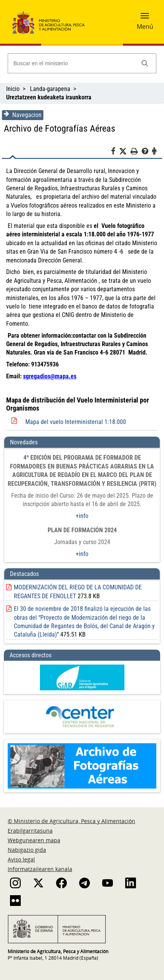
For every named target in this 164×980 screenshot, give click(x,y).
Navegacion (23, 115)
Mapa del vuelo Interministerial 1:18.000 (76, 422)
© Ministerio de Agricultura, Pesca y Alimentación (71, 821)
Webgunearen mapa (34, 840)
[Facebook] (115, 152)
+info (82, 516)
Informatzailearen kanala (40, 869)
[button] (145, 18)
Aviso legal (21, 859)
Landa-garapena (50, 89)
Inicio (13, 89)
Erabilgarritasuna (30, 831)
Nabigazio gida (27, 850)
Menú (145, 26)
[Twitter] (125, 152)
